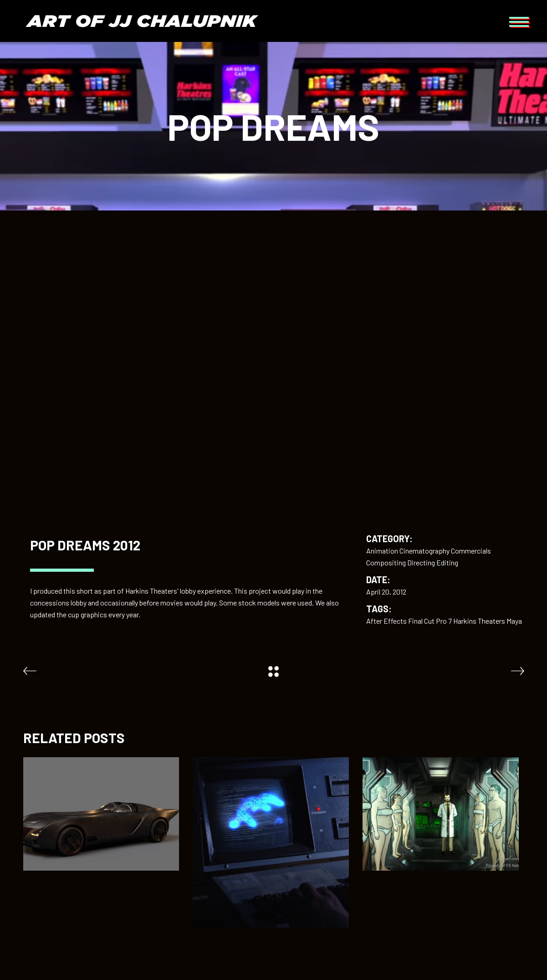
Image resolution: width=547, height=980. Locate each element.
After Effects (386, 621)
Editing (447, 562)
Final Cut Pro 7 (430, 621)
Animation (382, 551)
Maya (514, 621)
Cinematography (424, 551)
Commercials (471, 551)
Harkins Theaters (479, 621)
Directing (421, 562)
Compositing (386, 562)
